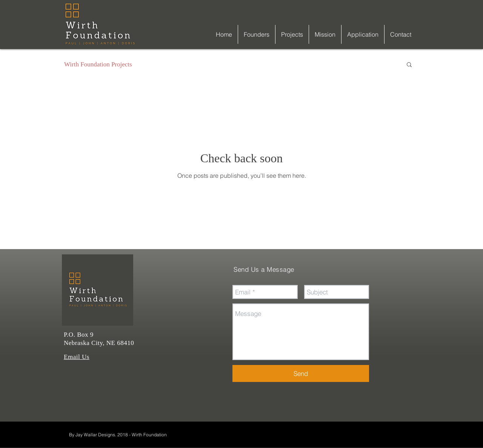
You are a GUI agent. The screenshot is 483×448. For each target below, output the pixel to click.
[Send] (301, 373)
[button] (409, 65)
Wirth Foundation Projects (98, 64)
